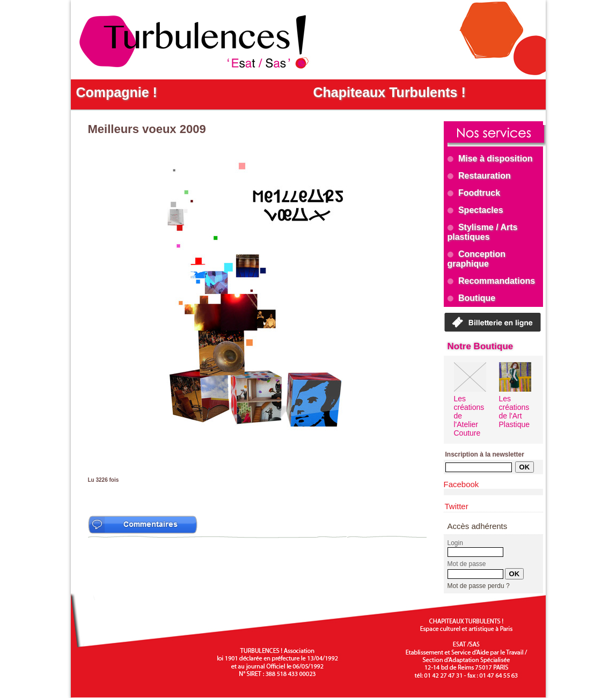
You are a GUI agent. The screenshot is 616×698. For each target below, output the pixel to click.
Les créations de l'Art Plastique (515, 412)
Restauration (479, 176)
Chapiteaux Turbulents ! (390, 92)
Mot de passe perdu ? (479, 586)
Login (455, 543)
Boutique (472, 298)
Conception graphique (476, 259)
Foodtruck (474, 193)
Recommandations (492, 281)
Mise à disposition (490, 159)
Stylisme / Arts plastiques (483, 232)
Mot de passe (467, 564)
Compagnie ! (117, 92)
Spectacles (475, 210)
